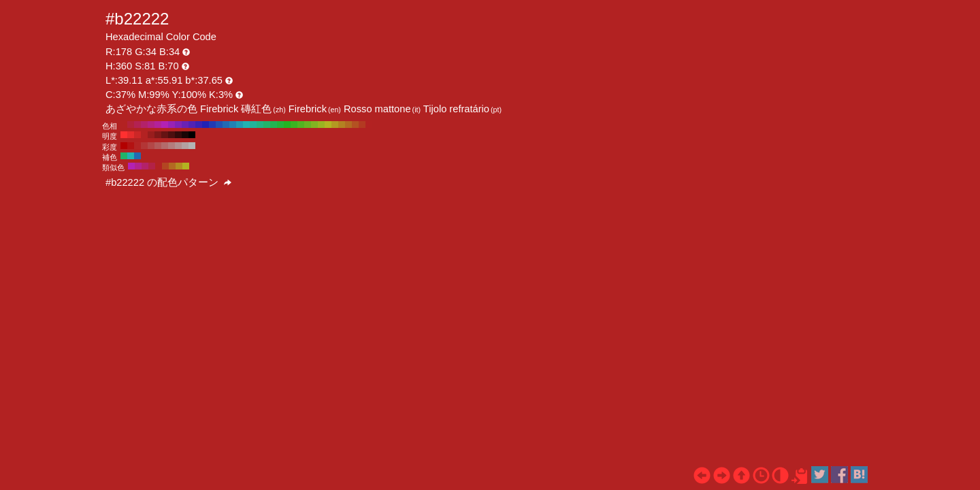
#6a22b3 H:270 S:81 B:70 (185, 125)
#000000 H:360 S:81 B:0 (192, 135)
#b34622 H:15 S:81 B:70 (165, 166)
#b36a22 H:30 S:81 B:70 (348, 125)
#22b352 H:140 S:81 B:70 (274, 125)
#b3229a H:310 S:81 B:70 (158, 125)
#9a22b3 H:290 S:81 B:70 (171, 125)
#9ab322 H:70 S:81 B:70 (321, 125)
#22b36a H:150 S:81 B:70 (267, 125)
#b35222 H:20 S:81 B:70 (355, 125)
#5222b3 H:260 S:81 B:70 (192, 125)
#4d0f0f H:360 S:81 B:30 (171, 135)
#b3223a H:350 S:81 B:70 (131, 125)
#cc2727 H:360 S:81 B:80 (137, 135)
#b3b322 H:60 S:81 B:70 (328, 125)
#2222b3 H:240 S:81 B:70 (206, 125)
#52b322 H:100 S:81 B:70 (301, 125)
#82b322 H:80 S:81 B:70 (314, 125)
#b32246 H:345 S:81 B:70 (152, 166)
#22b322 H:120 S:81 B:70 (287, 125)
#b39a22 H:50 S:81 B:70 (335, 125)
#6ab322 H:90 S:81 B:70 (308, 125)
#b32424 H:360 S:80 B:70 (137, 146)
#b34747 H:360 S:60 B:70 (151, 146)
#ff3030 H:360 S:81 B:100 (124, 135)
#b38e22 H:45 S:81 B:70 (179, 166)
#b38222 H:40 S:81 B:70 (342, 125)
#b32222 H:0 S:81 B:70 (369, 125)
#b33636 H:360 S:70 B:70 (144, 146)
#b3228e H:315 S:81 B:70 (138, 166)
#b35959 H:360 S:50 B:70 (158, 146)
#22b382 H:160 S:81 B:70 (260, 125)
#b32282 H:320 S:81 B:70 (151, 125)
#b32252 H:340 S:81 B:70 (137, 125)
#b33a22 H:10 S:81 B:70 (362, 125)
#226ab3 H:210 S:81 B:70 (226, 125)
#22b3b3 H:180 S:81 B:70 (246, 125)
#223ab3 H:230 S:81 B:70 (212, 125)
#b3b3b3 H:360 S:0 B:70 (192, 146)
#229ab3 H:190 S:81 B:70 (240, 125)
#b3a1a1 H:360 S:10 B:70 (185, 146)
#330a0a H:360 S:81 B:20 (178, 135)
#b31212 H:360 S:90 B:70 (131, 146)
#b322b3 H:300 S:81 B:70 (165, 125)
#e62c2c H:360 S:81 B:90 (131, 135)
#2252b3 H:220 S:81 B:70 (219, 125)
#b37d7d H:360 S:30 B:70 (171, 146)
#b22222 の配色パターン (168, 182)
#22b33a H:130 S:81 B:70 (280, 125)
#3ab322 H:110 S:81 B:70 (294, 125)
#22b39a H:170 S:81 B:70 (253, 125)
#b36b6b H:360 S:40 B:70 (165, 146)
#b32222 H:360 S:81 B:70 (124, 125)
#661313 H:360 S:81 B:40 (165, 135)
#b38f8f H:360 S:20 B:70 (178, 146)
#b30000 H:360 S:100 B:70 (124, 146)
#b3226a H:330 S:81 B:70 (144, 125)
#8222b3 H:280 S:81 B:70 (178, 125)
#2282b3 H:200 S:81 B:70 (233, 125)
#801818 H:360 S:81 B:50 (158, 135)
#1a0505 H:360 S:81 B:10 (185, 135)
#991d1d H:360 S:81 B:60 (151, 135)
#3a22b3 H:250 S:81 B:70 (199, 125)
